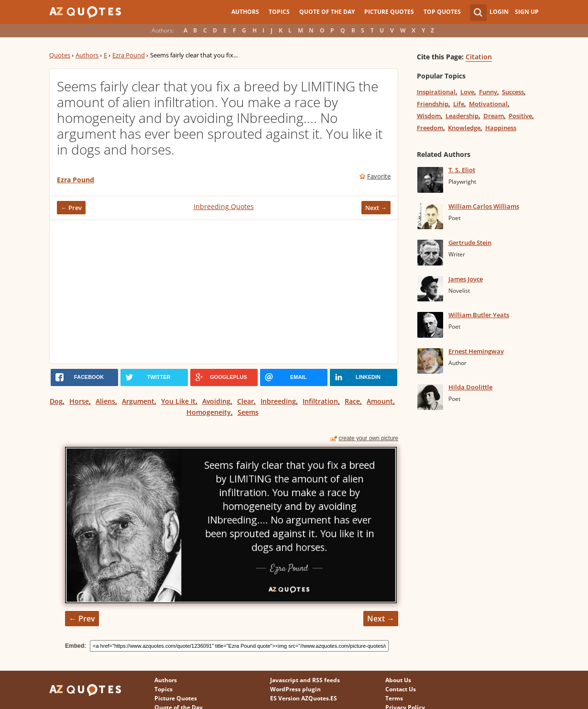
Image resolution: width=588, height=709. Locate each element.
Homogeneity (209, 412)
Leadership (462, 116)
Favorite (379, 176)
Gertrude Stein (470, 243)
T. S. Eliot (462, 170)
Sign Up (527, 12)
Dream (494, 116)
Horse (79, 401)
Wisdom (429, 116)
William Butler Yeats (479, 315)
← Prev (71, 208)
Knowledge (464, 128)
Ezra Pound (129, 55)
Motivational (488, 104)
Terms (394, 698)
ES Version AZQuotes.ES (304, 698)
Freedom (430, 128)
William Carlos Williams (484, 206)
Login (499, 12)
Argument (138, 401)
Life (459, 104)
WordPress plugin (295, 689)
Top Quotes (442, 12)
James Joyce (466, 279)
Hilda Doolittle (470, 387)
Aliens (105, 401)
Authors (245, 12)
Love (467, 92)
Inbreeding (278, 401)
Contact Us (401, 689)
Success (513, 92)
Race (352, 401)
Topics (279, 12)
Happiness (501, 128)
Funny (488, 92)
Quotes (60, 55)
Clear (245, 401)
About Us (398, 680)
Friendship (433, 104)
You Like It (178, 401)
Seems (248, 412)
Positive (520, 116)
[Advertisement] (224, 292)
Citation (479, 57)
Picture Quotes (389, 12)
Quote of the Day (327, 12)
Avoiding (216, 401)
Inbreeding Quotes (224, 206)
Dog (56, 401)
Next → (376, 208)
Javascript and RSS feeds (305, 680)
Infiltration (320, 401)
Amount (380, 401)
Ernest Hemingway (476, 351)
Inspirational (436, 92)
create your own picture (368, 438)
